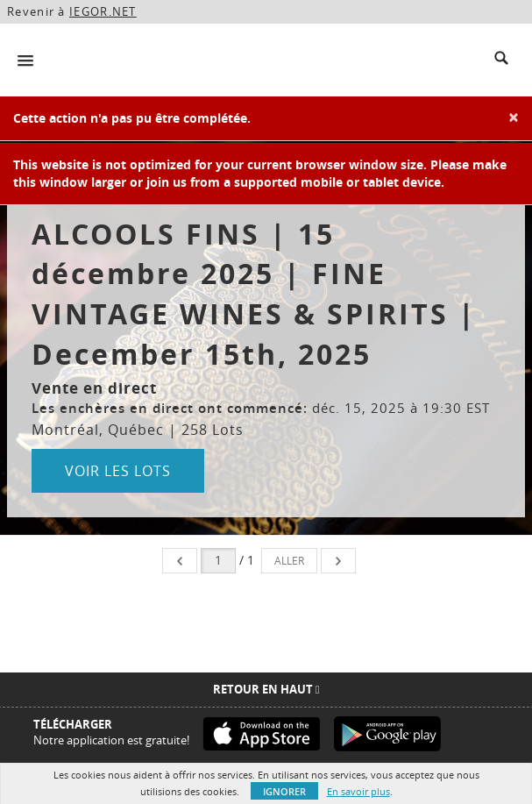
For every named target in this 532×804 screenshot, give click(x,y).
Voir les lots (118, 471)
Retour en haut (266, 689)
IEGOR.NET (103, 11)
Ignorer (284, 791)
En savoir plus (358, 791)
